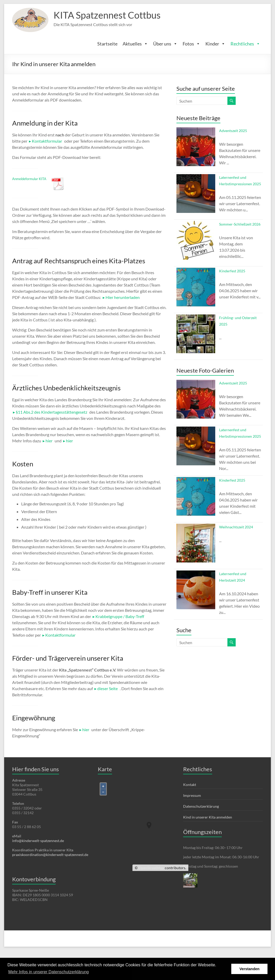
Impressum (192, 795)
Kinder (215, 44)
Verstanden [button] (249, 969)
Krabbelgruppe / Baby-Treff (120, 616)
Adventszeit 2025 (233, 131)
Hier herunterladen (123, 297)
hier (86, 730)
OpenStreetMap (151, 868)
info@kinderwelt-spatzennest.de (38, 841)
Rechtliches (245, 44)
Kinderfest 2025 (232, 271)
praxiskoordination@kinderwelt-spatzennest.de (50, 855)
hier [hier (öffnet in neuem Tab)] (49, 441)
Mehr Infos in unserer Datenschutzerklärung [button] (49, 972)
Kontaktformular (47, 141)
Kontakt (190, 785)
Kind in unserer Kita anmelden (208, 817)
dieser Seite (107, 688)
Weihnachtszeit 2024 (236, 527)
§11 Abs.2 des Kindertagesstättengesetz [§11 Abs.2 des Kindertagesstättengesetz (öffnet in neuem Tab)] (51, 412)
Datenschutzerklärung (201, 806)
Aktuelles (135, 44)
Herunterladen (58, 184)
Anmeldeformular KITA (29, 179)
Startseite (107, 44)
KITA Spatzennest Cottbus (107, 15)
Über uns (165, 44)
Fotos (191, 44)
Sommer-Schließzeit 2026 (240, 224)
